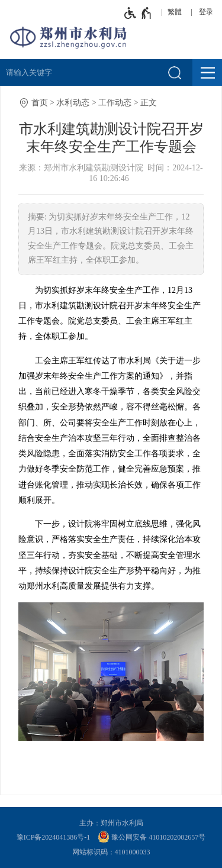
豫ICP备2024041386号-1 (54, 837)
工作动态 (115, 103)
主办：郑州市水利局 (111, 823)
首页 (40, 103)
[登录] (209, 12)
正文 (149, 103)
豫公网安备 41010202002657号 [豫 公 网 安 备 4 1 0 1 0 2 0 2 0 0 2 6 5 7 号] (152, 837)
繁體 (175, 12)
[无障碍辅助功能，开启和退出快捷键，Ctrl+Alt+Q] (138, 13)
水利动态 (73, 103)
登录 (206, 12)
